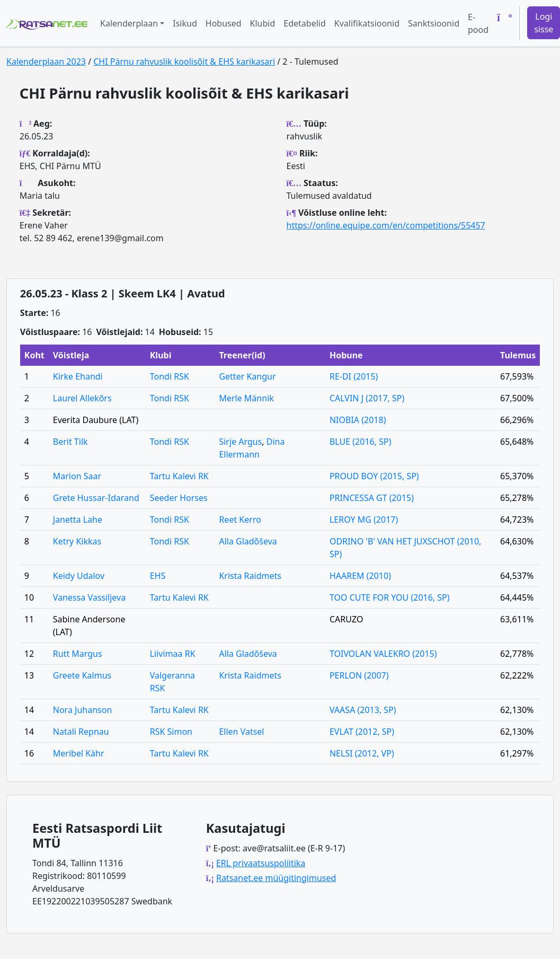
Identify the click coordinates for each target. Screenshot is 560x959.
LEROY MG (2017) (364, 520)
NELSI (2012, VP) (362, 753)
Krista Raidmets (250, 576)
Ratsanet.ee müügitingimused (276, 878)
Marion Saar (77, 476)
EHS (158, 576)
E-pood (478, 23)
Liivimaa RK (173, 654)
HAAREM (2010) (360, 576)
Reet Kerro (240, 520)
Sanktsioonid (434, 23)
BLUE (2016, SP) (361, 442)
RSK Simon (171, 732)
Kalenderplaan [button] (129, 23)
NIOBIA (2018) (358, 420)
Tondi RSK (170, 376)
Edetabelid (304, 23)
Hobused (224, 23)
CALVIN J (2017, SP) (367, 398)
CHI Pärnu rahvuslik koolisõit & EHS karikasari (184, 61)
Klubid (263, 23)
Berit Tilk (70, 442)
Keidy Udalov (79, 576)
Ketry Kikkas (77, 541)
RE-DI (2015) (354, 376)
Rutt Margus (78, 654)
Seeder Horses (179, 498)
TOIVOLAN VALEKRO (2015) (383, 654)
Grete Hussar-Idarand (96, 498)
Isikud (185, 23)
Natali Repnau (81, 732)
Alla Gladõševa (248, 541)
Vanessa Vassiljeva (89, 597)
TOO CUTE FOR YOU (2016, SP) (390, 597)
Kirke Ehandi (78, 376)
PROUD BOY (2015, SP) (374, 476)
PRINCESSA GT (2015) (372, 498)
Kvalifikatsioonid (367, 23)
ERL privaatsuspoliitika (261, 863)
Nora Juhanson (83, 710)
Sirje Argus (240, 442)
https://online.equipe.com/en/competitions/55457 (386, 225)
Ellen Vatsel (241, 732)
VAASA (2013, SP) (363, 710)
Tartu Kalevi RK (179, 476)
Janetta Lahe (78, 520)
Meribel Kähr (79, 753)
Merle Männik (246, 398)
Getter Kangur (247, 376)
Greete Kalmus (82, 675)
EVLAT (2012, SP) (362, 732)
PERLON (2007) (359, 675)
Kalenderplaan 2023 (46, 61)
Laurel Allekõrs (82, 398)
